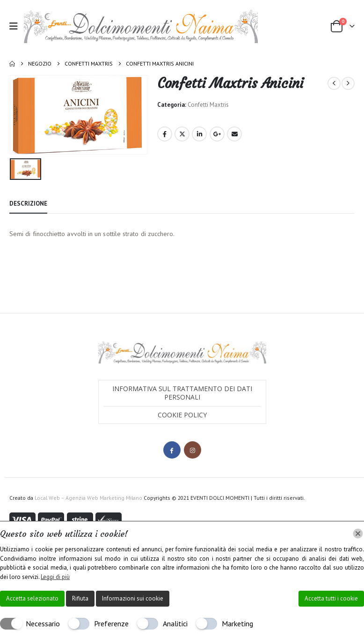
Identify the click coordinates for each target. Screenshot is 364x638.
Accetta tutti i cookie (331, 598)
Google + (217, 134)
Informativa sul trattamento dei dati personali (182, 392)
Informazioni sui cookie (133, 598)
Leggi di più (55, 577)
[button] (17, 26)
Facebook (165, 134)
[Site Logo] (141, 26)
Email (234, 134)
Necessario (43, 623)
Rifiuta (80, 598)
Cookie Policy (182, 414)
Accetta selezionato (32, 598)
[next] (348, 83)
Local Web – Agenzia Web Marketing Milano (89, 497)
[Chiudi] (358, 534)
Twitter (182, 134)
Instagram (193, 449)
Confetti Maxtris (208, 105)
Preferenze (111, 623)
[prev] (334, 83)
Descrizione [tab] (28, 203)
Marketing (237, 623)
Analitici (175, 623)
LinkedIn (199, 134)
